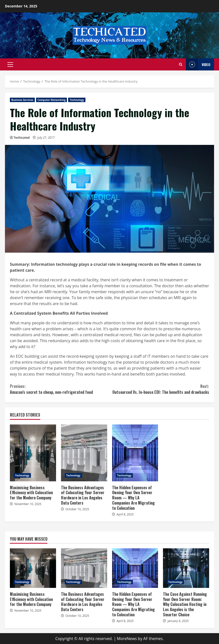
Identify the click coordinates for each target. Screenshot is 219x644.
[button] (10, 65)
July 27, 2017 (46, 138)
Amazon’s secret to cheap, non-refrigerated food (60, 389)
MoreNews (127, 639)
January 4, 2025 (178, 621)
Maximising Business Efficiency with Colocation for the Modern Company (33, 453)
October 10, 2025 (77, 509)
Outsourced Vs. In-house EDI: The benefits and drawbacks (159, 389)
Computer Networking (52, 100)
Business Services (22, 100)
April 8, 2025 (125, 514)
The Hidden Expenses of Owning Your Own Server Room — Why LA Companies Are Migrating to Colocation (135, 453)
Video (198, 64)
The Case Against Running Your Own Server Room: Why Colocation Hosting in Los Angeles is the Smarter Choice (186, 568)
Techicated (22, 138)
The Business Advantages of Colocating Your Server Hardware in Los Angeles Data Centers (84, 453)
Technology (77, 100)
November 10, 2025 (28, 504)
